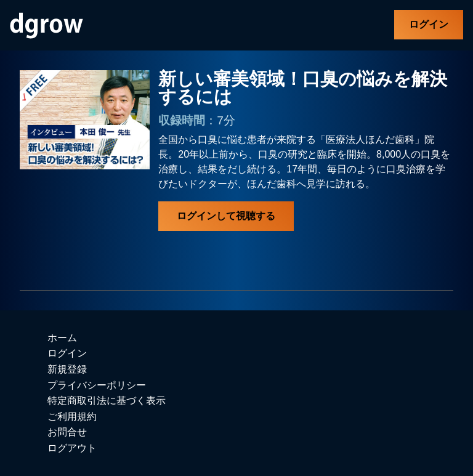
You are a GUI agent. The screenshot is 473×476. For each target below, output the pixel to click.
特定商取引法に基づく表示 (107, 401)
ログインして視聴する (226, 216)
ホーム (62, 338)
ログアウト (72, 448)
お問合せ (67, 432)
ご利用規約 (72, 417)
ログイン (429, 24)
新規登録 (67, 369)
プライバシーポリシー (97, 385)
